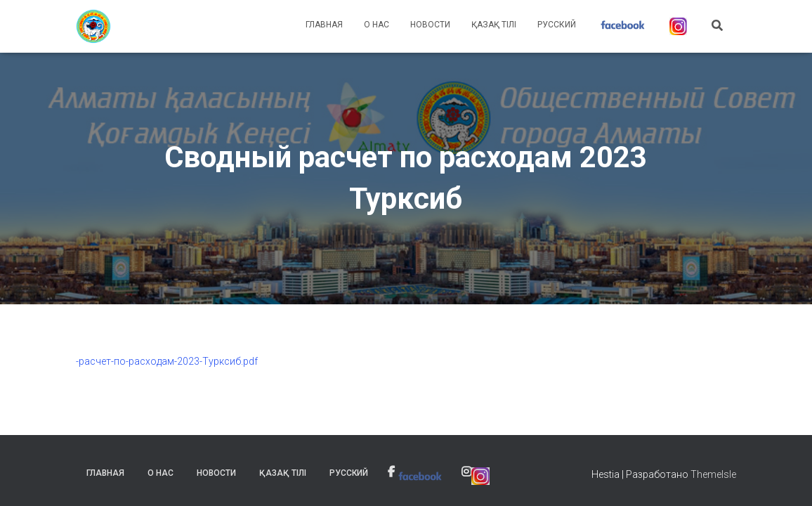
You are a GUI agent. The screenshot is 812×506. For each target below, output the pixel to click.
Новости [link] (430, 25)
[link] (93, 27)
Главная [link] (324, 25)
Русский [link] (557, 25)
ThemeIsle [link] (713, 474)
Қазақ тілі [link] (494, 25)
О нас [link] (376, 25)
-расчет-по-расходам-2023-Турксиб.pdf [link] (167, 361)
